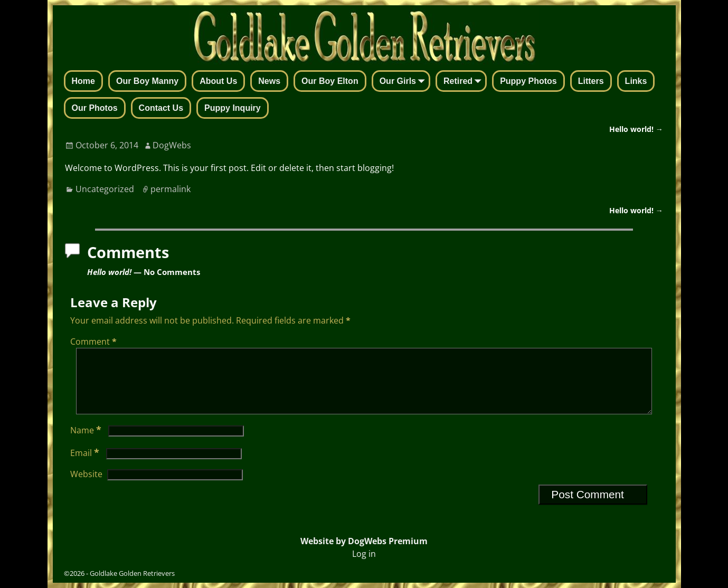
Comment (94, 342)
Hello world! (636, 129)
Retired (464, 82)
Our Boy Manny (147, 81)
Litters (591, 81)
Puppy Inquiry (233, 108)
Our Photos (95, 108)
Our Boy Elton (330, 81)
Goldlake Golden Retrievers (132, 573)
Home (83, 81)
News (269, 81)
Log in (364, 554)
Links (636, 81)
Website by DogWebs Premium (364, 541)
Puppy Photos (528, 81)
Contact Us (161, 108)
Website (86, 487)
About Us (218, 81)
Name (87, 443)
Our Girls (404, 82)
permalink (171, 189)
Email (86, 466)
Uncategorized (105, 189)
